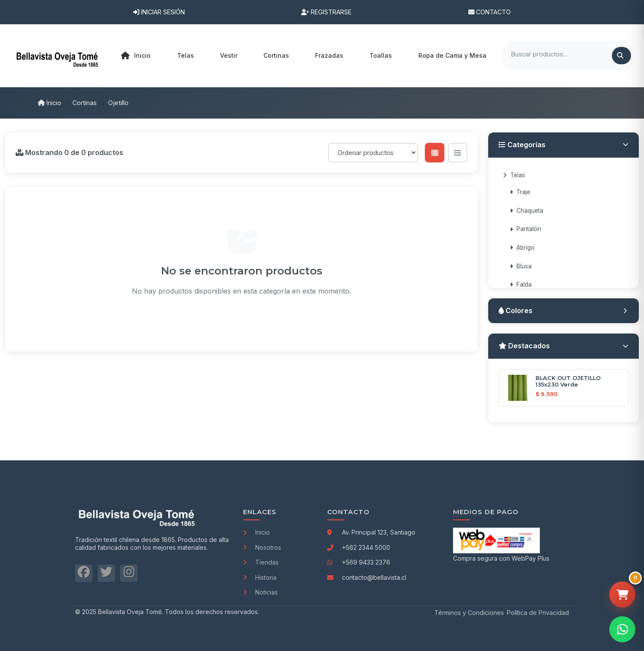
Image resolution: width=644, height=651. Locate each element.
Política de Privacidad (538, 613)
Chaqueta (527, 211)
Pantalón (526, 229)
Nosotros (262, 547)
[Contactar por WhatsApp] (622, 629)
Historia (260, 577)
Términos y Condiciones (469, 613)
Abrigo (522, 248)
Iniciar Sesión (159, 12)
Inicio (136, 56)
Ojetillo (118, 103)
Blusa (521, 266)
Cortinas (85, 103)
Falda (521, 284)
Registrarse (326, 12)
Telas (514, 175)
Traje (520, 192)
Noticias (260, 592)
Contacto (490, 12)
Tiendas (261, 562)
